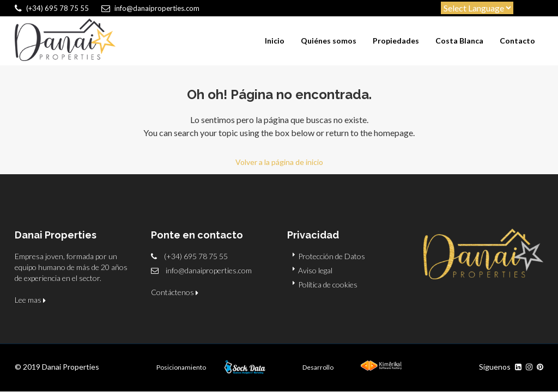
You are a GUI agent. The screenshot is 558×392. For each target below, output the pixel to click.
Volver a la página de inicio (279, 162)
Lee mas (30, 300)
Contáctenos (175, 292)
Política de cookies (328, 284)
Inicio (275, 41)
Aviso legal (315, 270)
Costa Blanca (459, 41)
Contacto (517, 41)
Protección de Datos (332, 256)
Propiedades (396, 41)
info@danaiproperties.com (209, 270)
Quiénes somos (329, 41)
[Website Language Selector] (477, 8)
